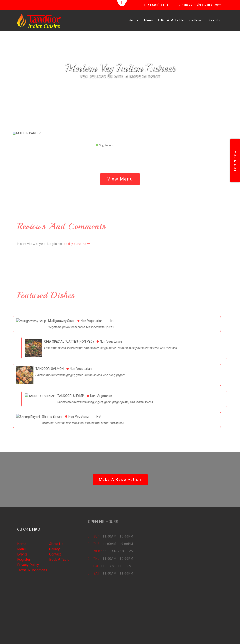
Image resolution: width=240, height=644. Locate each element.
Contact (46, 536)
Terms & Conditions (32, 551)
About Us (47, 525)
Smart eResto (55, 637)
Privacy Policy (28, 546)
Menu (150, 20)
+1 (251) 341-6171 (162, 5)
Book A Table (173, 20)
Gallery (195, 20)
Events (215, 20)
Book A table (50, 541)
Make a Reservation (120, 479)
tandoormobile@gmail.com (203, 5)
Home (134, 20)
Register (24, 541)
